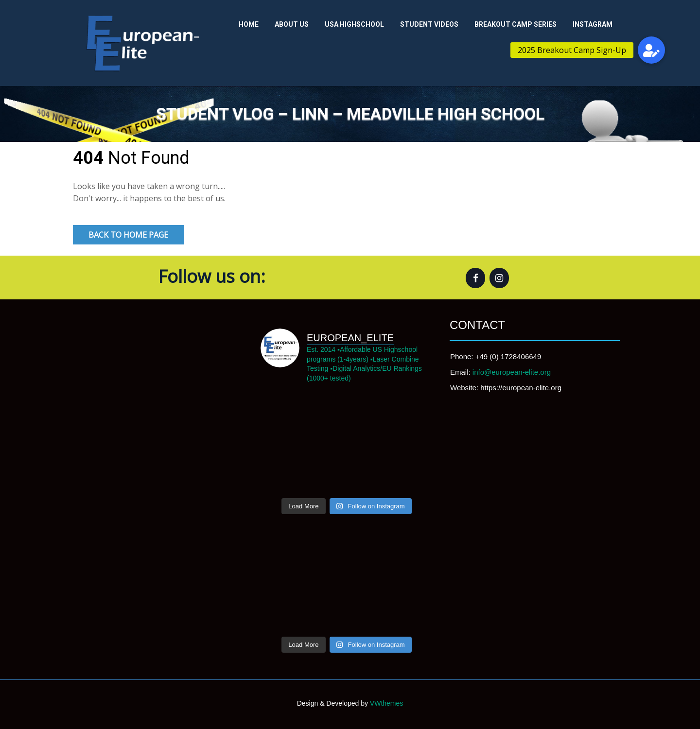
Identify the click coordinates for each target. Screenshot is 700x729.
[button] (651, 50)
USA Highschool (354, 24)
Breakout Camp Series (516, 24)
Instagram (593, 24)
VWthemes (385, 703)
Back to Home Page (128, 235)
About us (292, 24)
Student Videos (429, 24)
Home (249, 24)
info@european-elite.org (512, 372)
